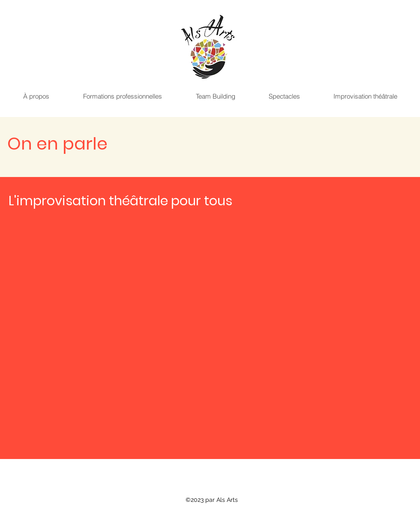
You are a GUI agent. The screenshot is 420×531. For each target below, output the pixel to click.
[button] (36, 96)
